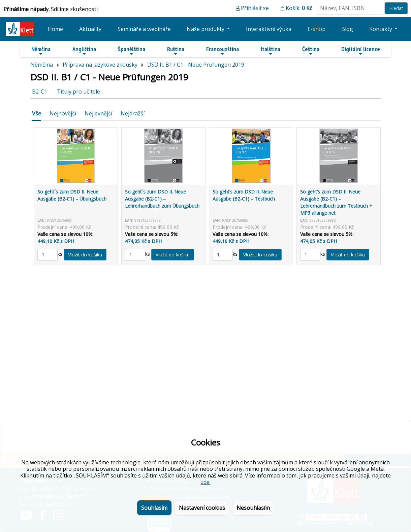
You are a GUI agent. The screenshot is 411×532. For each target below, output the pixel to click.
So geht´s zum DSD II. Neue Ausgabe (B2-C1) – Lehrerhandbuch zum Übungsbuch (162, 199)
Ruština (176, 51)
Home (55, 29)
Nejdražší (133, 113)
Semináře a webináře (144, 29)
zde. (206, 482)
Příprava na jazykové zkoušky (100, 65)
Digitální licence (361, 51)
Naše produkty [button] (206, 29)
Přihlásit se (255, 8)
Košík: (299, 8)
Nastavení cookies (202, 508)
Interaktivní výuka (269, 29)
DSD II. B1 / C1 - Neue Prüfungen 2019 (196, 65)
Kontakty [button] (381, 29)
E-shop (317, 29)
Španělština (132, 51)
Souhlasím (154, 508)
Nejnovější (63, 113)
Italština (271, 51)
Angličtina (84, 51)
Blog (347, 29)
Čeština (311, 51)
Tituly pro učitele (78, 92)
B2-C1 (40, 92)
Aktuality (90, 29)
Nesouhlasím (253, 508)
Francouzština (223, 51)
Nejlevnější (98, 113)
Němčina (41, 51)
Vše (37, 113)
